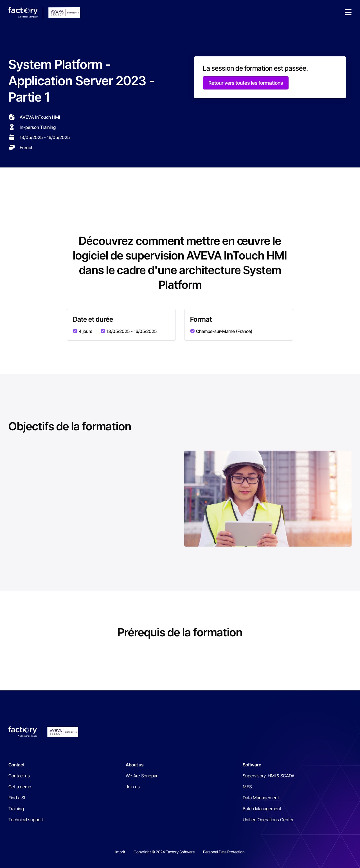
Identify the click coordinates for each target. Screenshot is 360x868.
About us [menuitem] (135, 765)
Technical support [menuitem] (26, 820)
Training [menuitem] (16, 809)
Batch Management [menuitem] (262, 809)
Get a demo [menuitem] (20, 787)
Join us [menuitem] (133, 787)
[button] (348, 13)
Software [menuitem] (252, 765)
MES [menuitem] (247, 787)
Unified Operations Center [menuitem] (268, 820)
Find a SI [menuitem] (17, 798)
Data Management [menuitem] (261, 798)
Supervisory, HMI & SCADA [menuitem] (269, 776)
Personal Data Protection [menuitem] (224, 852)
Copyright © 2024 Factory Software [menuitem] (164, 852)
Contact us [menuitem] (19, 776)
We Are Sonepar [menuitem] (142, 776)
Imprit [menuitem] (120, 852)
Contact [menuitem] (16, 765)
